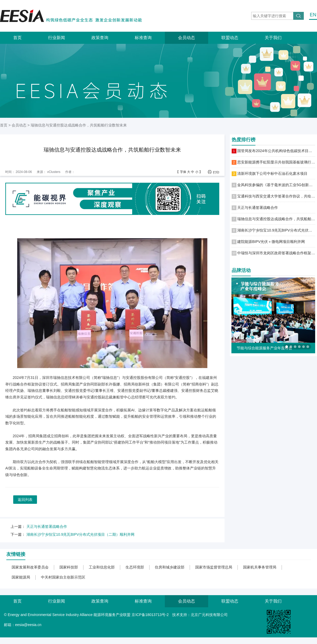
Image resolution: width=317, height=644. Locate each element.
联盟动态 (230, 38)
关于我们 (273, 38)
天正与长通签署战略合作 (47, 527)
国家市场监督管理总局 (214, 567)
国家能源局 (21, 577)
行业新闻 (57, 38)
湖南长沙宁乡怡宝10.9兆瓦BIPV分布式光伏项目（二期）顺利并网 (80, 534)
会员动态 (187, 38)
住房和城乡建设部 (170, 567)
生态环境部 (135, 567)
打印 (216, 172)
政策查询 (100, 38)
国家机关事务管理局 (260, 567)
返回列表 (25, 500)
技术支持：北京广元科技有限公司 (200, 615)
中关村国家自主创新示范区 (63, 577)
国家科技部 (69, 567)
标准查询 (143, 38)
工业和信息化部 (102, 567)
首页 (17, 38)
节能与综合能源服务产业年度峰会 (264, 348)
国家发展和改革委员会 (30, 567)
